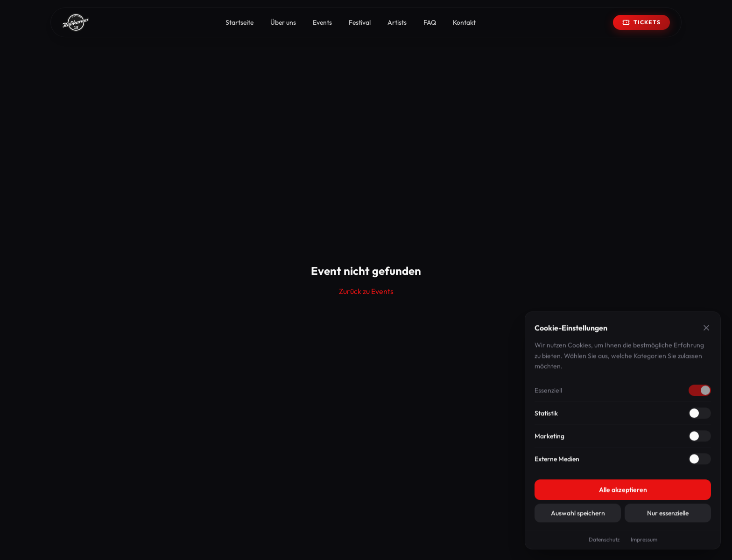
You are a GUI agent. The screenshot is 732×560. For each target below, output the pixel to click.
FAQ (430, 22)
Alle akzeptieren (623, 492)
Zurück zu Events (366, 291)
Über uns (283, 22)
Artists (397, 22)
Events (322, 22)
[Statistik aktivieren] (700, 415)
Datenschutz (604, 542)
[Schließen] (706, 330)
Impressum (644, 542)
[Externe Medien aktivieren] (700, 461)
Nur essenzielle (668, 515)
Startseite (239, 22)
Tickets (641, 22)
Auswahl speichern (578, 515)
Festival (360, 22)
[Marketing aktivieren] (700, 438)
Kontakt (464, 22)
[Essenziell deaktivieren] (700, 392)
